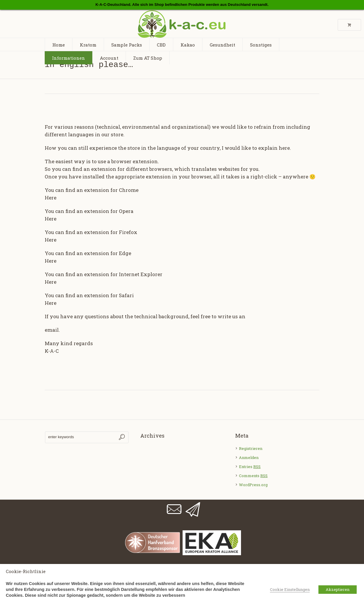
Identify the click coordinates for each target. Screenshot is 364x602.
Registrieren (251, 448)
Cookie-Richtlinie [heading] (26, 571)
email (52, 330)
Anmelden (249, 457)
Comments (253, 476)
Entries (250, 467)
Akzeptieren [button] (338, 589)
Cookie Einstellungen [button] (290, 589)
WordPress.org (253, 485)
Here (51, 198)
